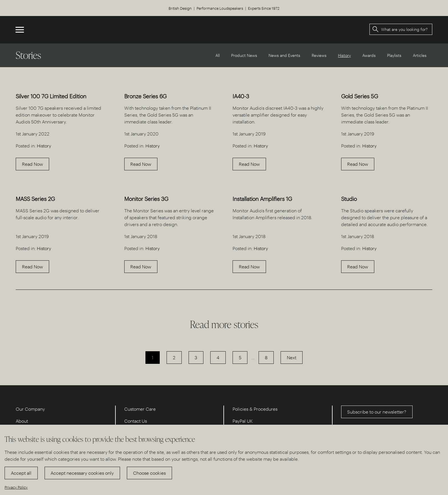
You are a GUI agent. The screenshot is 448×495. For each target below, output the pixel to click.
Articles (420, 55)
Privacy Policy (16, 487)
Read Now (32, 164)
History (44, 146)
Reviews (319, 55)
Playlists (394, 55)
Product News (244, 55)
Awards (369, 55)
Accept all (21, 473)
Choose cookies (149, 473)
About (22, 421)
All (218, 55)
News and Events (284, 55)
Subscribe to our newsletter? (377, 412)
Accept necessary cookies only (82, 473)
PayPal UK (243, 421)
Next (292, 357)
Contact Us (136, 421)
